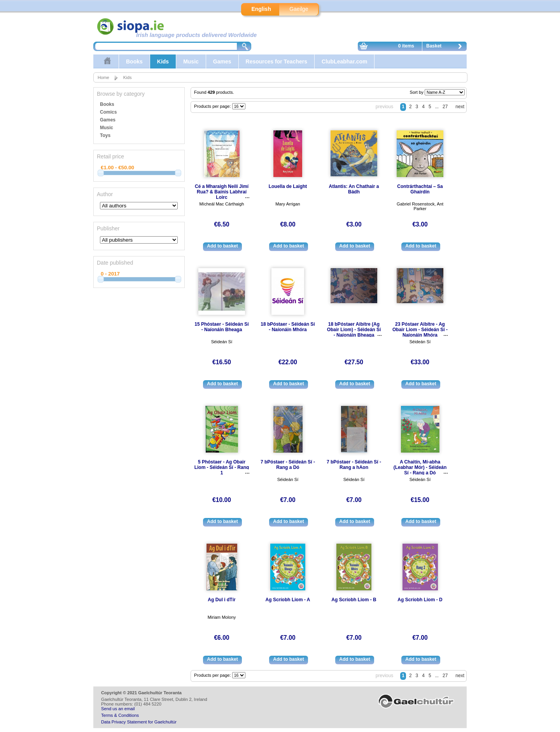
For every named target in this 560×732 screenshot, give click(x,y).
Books (134, 61)
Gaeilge (299, 9)
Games (222, 61)
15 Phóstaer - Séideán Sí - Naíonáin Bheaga (221, 327)
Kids (163, 61)
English (261, 9)
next (460, 107)
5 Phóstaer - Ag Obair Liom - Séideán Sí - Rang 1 (222, 467)
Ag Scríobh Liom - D (420, 600)
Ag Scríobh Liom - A (288, 600)
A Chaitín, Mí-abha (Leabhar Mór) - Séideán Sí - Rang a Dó (420, 467)
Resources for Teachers (276, 61)
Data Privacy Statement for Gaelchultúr (139, 722)
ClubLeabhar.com (344, 61)
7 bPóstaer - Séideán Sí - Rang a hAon (354, 465)
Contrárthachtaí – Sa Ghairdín (420, 189)
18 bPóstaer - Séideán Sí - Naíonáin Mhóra (288, 327)
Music (191, 61)
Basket (446, 47)
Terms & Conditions (120, 715)
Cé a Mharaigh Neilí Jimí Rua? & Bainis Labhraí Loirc (222, 192)
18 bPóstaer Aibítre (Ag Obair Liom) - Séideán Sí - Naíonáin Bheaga (354, 330)
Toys (105, 135)
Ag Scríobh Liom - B (354, 600)
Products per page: (213, 106)
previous (384, 107)
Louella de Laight (288, 186)
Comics (108, 112)
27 (445, 107)
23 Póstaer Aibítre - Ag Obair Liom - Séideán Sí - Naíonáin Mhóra (420, 330)
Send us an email (118, 709)
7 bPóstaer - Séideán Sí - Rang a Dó (288, 465)
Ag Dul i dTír (221, 600)
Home (103, 77)
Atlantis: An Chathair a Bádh (354, 189)
